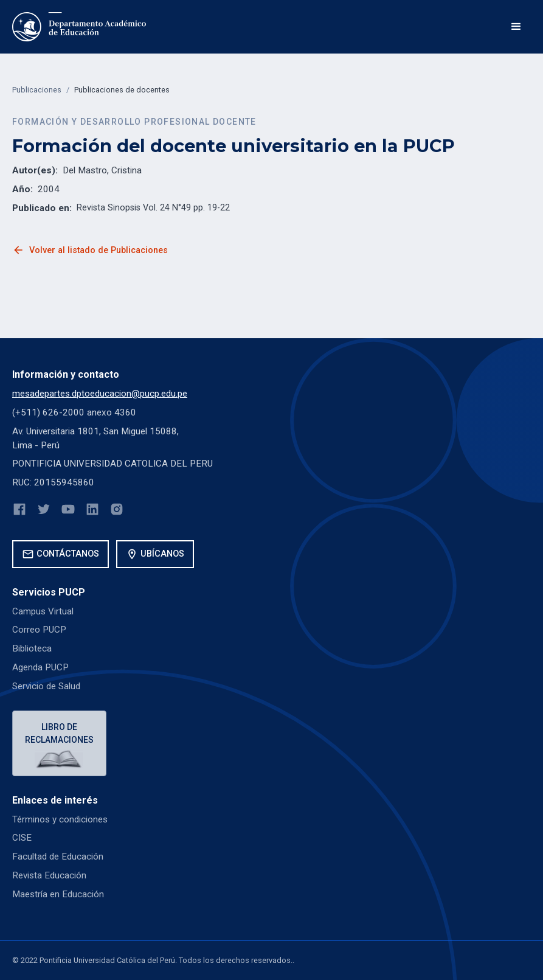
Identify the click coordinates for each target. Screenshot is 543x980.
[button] (516, 27)
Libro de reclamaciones (59, 733)
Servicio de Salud (46, 686)
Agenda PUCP (40, 667)
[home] (79, 27)
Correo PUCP (39, 630)
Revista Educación (49, 875)
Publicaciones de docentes (122, 90)
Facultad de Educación (58, 857)
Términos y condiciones (60, 819)
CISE (22, 838)
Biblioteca (32, 648)
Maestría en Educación (58, 894)
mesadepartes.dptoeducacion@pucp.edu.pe (100, 394)
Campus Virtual (43, 611)
